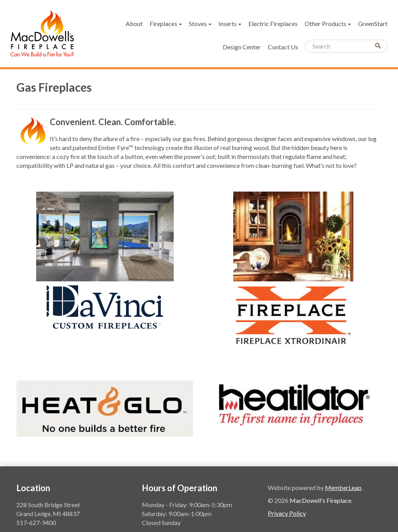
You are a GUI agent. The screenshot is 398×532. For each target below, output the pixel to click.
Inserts (230, 24)
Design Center (242, 47)
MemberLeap (343, 488)
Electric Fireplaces (273, 24)
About (134, 24)
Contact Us (283, 47)
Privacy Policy (287, 513)
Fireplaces (166, 24)
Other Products (328, 24)
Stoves (200, 24)
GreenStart (373, 24)
